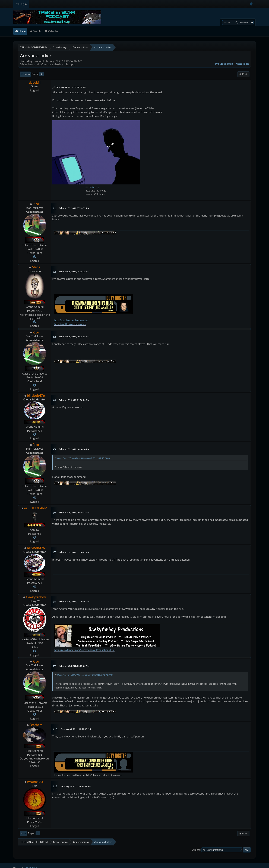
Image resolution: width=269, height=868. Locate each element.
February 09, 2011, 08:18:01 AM (74, 272)
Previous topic (224, 64)
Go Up (23, 833)
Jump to (196, 850)
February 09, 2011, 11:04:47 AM (74, 552)
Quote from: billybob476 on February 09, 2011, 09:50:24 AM (84, 458)
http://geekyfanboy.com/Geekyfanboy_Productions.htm (84, 650)
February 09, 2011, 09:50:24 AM (74, 400)
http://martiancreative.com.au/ (71, 320)
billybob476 (36, 395)
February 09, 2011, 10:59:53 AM (74, 512)
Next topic (242, 64)
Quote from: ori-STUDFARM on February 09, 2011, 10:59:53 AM (85, 675)
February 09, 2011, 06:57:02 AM (71, 87)
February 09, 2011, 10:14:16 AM (74, 449)
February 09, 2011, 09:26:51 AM (74, 337)
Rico (36, 204)
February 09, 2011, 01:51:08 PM (76, 729)
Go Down (25, 74)
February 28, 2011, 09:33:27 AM (76, 786)
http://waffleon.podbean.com (70, 324)
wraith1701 (36, 782)
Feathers (36, 725)
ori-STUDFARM (36, 508)
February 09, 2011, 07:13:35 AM (74, 208)
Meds (36, 267)
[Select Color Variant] (252, 4)
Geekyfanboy (36, 597)
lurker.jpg (92, 187)
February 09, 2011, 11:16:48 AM (74, 601)
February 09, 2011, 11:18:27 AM (74, 666)
